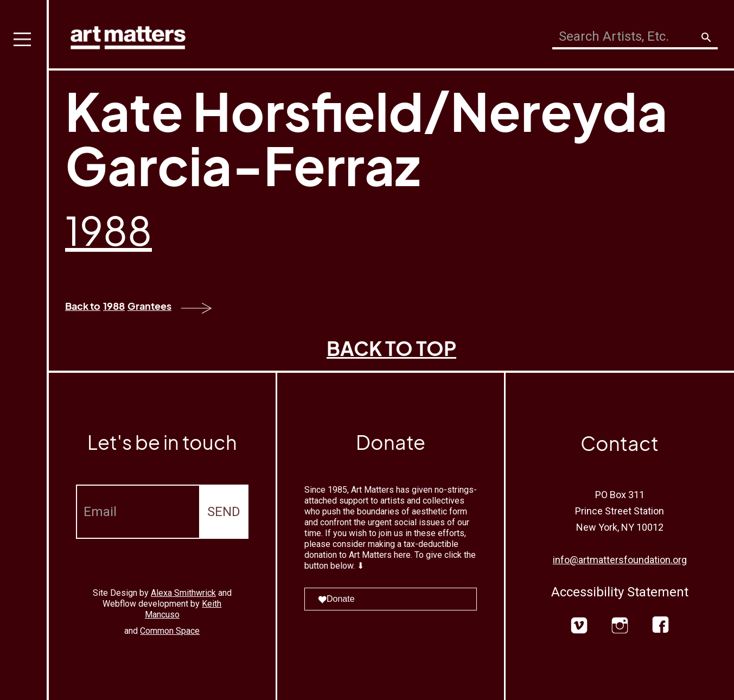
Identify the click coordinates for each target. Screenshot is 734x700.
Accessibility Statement (620, 592)
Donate (336, 599)
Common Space (170, 631)
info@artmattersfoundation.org (620, 560)
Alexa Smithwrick (183, 593)
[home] (128, 35)
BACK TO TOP (391, 348)
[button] (24, 350)
